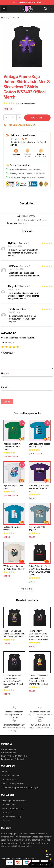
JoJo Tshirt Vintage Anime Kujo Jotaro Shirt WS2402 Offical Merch (14, 634)
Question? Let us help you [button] (41, 865)
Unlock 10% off (49, 856)
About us (6, 772)
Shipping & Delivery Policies (14, 801)
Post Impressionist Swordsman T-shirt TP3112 (12, 447)
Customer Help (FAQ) (11, 817)
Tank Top (15, 18)
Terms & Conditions (11, 776)
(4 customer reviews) (25, 103)
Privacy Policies (9, 780)
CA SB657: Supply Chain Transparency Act (21, 788)
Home (4, 18)
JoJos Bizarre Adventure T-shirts (32, 220)
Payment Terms (9, 805)
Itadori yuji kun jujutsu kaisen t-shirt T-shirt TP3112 (39, 488)
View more (27, 589)
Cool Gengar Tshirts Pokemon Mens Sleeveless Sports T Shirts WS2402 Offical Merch (13, 681)
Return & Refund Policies (13, 809)
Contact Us (7, 813)
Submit (7, 402)
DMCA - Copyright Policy (13, 784)
